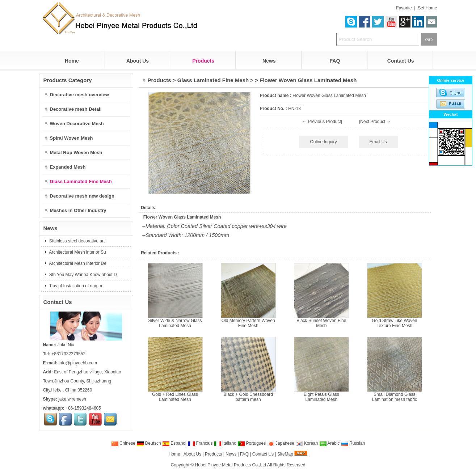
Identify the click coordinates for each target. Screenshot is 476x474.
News (269, 61)
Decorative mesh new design (79, 196)
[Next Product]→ (375, 122)
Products (203, 61)
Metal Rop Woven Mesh (73, 153)
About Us (138, 61)
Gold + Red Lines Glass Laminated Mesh (175, 397)
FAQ (335, 61)
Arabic (330, 443)
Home (72, 61)
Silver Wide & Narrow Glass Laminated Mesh (175, 323)
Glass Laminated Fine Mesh (213, 80)
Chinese (123, 443)
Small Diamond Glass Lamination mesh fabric (395, 397)
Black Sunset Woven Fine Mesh (321, 323)
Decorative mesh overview (77, 95)
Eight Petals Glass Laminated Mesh (321, 397)
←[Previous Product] (322, 122)
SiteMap (285, 454)
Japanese (281, 443)
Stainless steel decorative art (77, 241)
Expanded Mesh (65, 167)
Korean (307, 443)
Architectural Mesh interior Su (77, 252)
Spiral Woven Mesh (69, 138)
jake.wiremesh (72, 399)
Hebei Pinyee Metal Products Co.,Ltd (231, 465)
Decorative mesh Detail (73, 109)
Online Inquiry (323, 142)
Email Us (378, 142)
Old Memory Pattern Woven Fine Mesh (248, 323)
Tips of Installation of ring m (75, 286)
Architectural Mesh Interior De (77, 263)
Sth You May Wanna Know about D (83, 275)
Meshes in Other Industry (75, 210)
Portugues (252, 443)
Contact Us (401, 61)
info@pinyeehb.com (78, 363)
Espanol (174, 443)
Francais (200, 443)
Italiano (225, 443)
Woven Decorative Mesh (74, 124)
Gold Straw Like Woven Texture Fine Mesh (394, 323)
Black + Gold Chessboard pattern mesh (248, 397)
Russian (353, 443)
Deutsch (149, 443)
